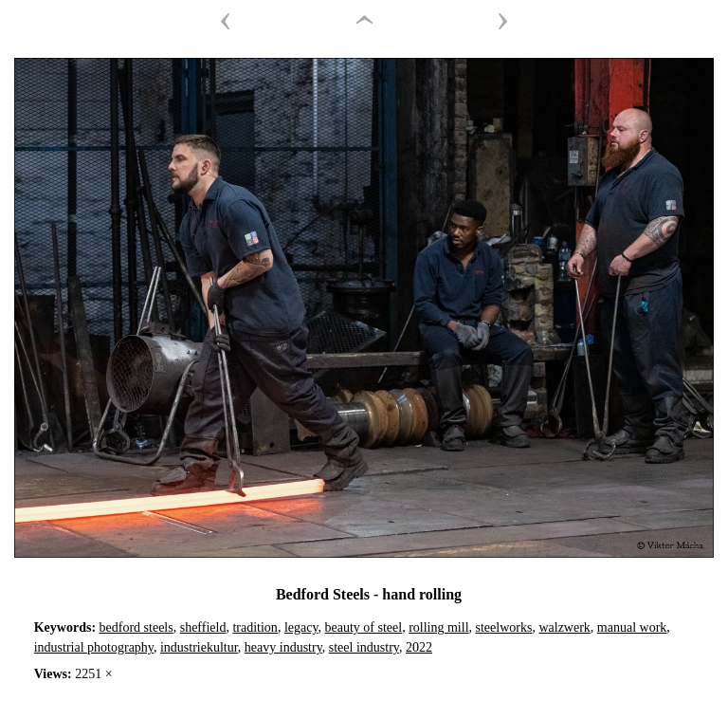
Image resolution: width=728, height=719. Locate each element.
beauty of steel (364, 627)
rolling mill (438, 627)
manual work (632, 627)
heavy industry (283, 647)
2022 (419, 647)
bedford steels (136, 627)
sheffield (203, 627)
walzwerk (564, 627)
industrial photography (94, 647)
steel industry (364, 647)
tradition (255, 627)
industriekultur (199, 647)
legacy (301, 627)
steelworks (504, 627)
